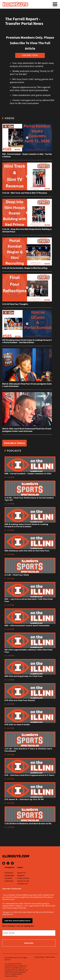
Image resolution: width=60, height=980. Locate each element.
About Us (21, 873)
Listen (11, 477)
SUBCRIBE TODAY (30, 55)
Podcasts (9, 881)
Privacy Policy (23, 878)
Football (8, 878)
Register (21, 876)
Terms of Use (23, 881)
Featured (9, 873)
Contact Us (22, 884)
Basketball (9, 876)
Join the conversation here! (17, 921)
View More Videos (14, 443)
